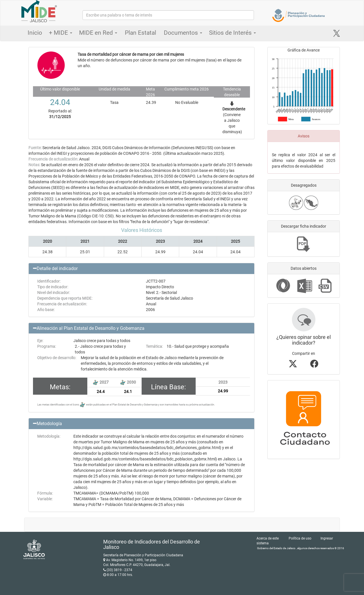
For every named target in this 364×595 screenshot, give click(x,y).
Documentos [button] (183, 33)
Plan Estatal (140, 33)
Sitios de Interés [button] (232, 33)
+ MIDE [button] (61, 33)
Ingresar (327, 538)
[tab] (141, 269)
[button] (141, 269)
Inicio (35, 33)
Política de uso (300, 538)
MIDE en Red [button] (98, 33)
